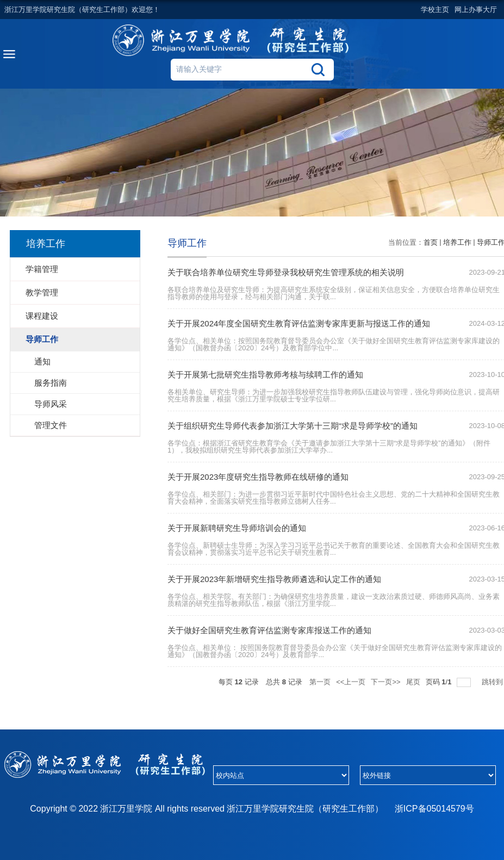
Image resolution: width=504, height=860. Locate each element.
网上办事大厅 (476, 10)
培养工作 (457, 242)
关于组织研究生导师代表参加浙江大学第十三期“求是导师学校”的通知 (293, 426)
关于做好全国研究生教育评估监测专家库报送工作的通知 (269, 630)
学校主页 (435, 10)
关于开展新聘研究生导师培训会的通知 (237, 528)
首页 (431, 242)
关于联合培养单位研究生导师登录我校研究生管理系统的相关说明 (286, 272)
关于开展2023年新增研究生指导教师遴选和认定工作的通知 (274, 579)
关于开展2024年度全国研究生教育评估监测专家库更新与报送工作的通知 (299, 323)
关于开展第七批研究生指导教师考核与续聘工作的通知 (265, 375)
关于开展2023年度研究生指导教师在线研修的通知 (258, 477)
